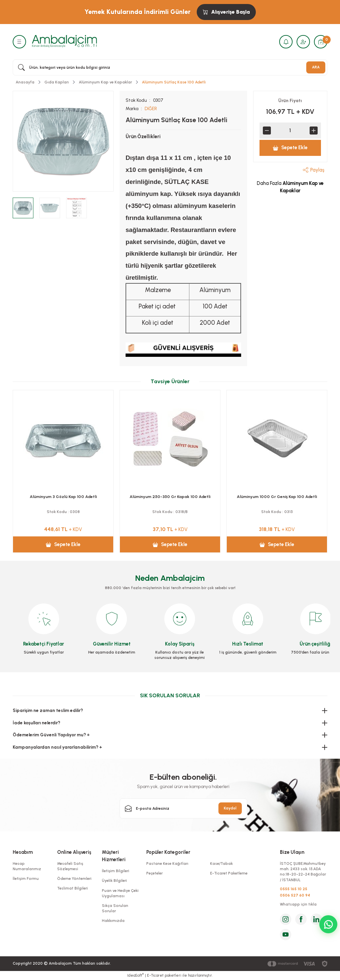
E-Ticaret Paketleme (229, 873)
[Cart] (321, 42)
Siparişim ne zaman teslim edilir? (48, 710)
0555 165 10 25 (294, 889)
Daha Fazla (290, 187)
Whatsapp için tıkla (298, 904)
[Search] (170, 67)
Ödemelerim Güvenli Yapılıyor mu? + (51, 735)
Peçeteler (154, 873)
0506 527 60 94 (295, 895)
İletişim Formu (26, 879)
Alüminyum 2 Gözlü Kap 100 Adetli (277, 497)
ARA (316, 67)
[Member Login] (303, 42)
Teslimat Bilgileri (72, 888)
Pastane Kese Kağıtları (167, 864)
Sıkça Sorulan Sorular (115, 908)
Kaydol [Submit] (230, 808)
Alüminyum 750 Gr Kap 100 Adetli (170, 497)
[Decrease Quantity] (267, 131)
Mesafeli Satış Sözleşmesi (70, 866)
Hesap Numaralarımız (27, 866)
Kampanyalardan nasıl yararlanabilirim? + (57, 747)
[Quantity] (290, 131)
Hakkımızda (113, 921)
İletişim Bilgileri (116, 871)
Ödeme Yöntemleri (74, 879)
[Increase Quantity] (314, 131)
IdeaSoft (135, 975)
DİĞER (151, 108)
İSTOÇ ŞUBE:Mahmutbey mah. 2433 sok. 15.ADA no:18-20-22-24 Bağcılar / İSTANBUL (303, 872)
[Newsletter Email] (183, 808)
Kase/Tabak (221, 864)
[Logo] (64, 41)
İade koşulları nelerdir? (36, 723)
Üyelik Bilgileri (114, 881)
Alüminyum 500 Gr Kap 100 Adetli (63, 497)
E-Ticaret (155, 975)
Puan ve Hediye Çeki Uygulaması (120, 893)
